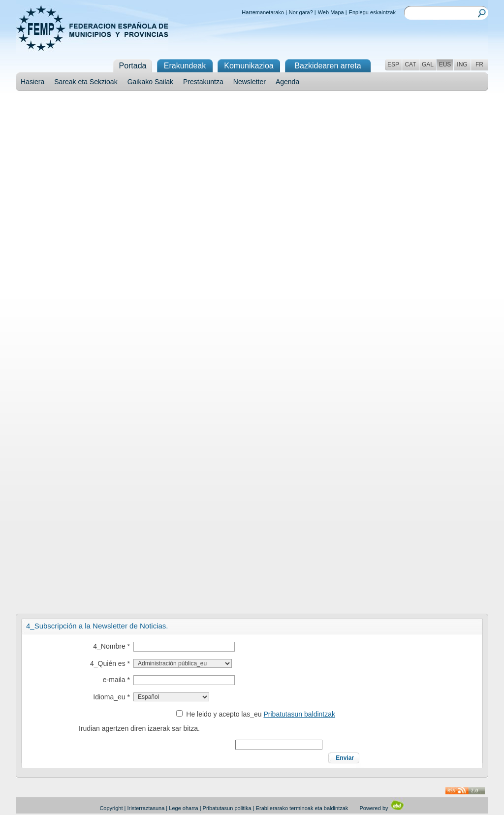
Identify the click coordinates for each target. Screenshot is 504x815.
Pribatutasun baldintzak (300, 714)
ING (462, 64)
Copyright (111, 808)
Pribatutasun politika (227, 808)
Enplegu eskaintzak (372, 12)
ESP (393, 64)
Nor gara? (301, 12)
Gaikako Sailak (150, 82)
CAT (410, 64)
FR (479, 64)
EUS (445, 64)
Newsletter (250, 82)
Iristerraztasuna (146, 808)
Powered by (382, 808)
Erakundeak (185, 66)
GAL (428, 64)
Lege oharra (183, 808)
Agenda (287, 82)
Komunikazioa (249, 66)
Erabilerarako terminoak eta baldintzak (302, 808)
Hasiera (32, 82)
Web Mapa (331, 12)
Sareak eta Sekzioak (86, 82)
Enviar (345, 758)
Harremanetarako (263, 12)
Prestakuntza (203, 82)
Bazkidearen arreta (328, 66)
